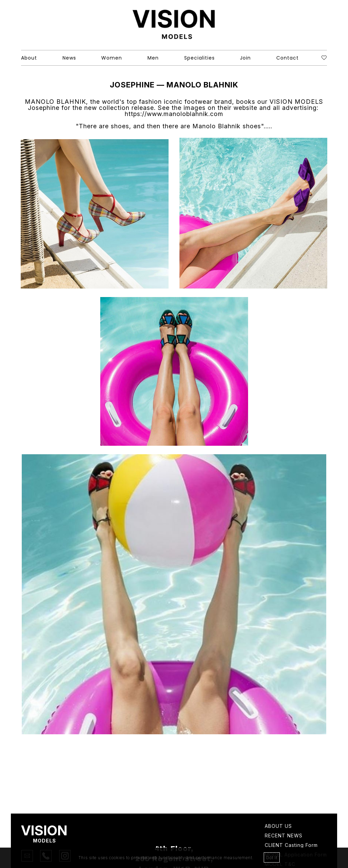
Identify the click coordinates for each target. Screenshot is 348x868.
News (69, 58)
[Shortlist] (324, 58)
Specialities (199, 58)
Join (245, 58)
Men (153, 58)
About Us (278, 826)
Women (112, 58)
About (29, 58)
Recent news (284, 836)
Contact (288, 58)
